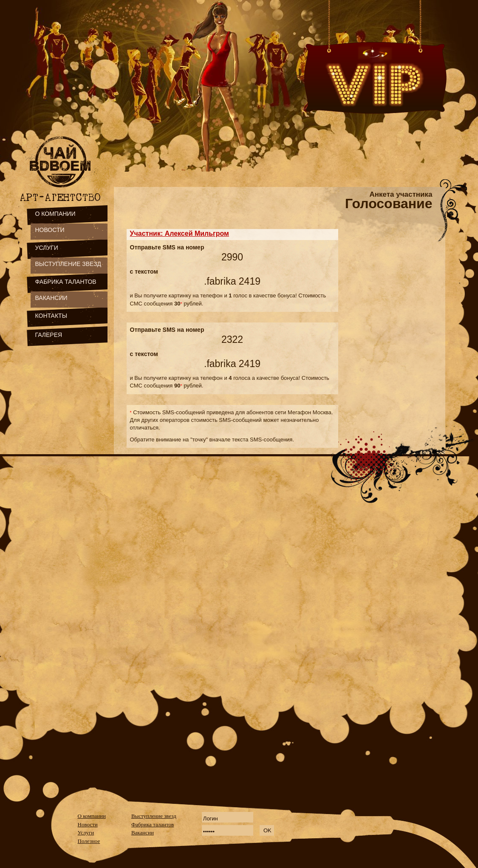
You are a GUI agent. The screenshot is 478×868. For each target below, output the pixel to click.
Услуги (86, 833)
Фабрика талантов (153, 824)
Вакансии (143, 833)
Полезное (89, 841)
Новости (88, 824)
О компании (92, 816)
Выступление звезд (154, 816)
